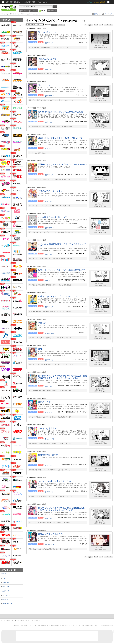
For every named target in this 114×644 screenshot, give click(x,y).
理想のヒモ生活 (45, 402)
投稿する (97, 14)
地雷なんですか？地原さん (50, 534)
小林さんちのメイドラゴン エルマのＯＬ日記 (59, 296)
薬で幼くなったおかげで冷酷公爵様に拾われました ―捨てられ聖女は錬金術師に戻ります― (62, 509)
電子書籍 (53, 11)
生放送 (16, 2)
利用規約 (24, 625)
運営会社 (16, 625)
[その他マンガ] (50, 96)
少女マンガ (6, 587)
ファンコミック (7, 604)
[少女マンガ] (49, 149)
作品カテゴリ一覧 (9, 570)
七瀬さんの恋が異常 (47, 59)
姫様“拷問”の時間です (48, 455)
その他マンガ (6, 600)
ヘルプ (31, 625)
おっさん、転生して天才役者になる (55, 481)
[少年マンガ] (49, 201)
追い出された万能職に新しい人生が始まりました (61, 112)
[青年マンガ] (49, 43)
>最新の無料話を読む (100, 48)
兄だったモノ (44, 85)
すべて (4, 574)
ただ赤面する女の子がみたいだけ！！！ (57, 217)
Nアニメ (39, 2)
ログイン (90, 2)
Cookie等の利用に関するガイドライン (62, 625)
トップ (24, 11)
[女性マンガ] (49, 281)
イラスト (34, 11)
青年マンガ (6, 582)
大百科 (29, 2)
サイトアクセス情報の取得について (87, 625)
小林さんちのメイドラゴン (50, 191)
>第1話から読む (100, 46)
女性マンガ (6, 591)
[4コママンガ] (49, 333)
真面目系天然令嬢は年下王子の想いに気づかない (61, 138)
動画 (7, 2)
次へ (111, 25)
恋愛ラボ (42, 323)
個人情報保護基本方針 (42, 625)
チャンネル (22, 2)
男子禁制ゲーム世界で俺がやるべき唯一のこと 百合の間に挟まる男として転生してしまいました (63, 377)
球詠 (40, 349)
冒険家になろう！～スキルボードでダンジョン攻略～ (63, 164)
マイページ (108, 14)
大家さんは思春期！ (47, 429)
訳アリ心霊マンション (48, 32)
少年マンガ (6, 578)
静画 (11, 2)
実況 (34, 2)
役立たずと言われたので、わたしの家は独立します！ (63, 270)
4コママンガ (6, 595)
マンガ (43, 11)
